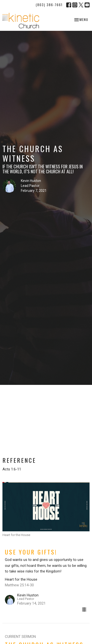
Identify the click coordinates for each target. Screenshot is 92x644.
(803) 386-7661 (49, 5)
